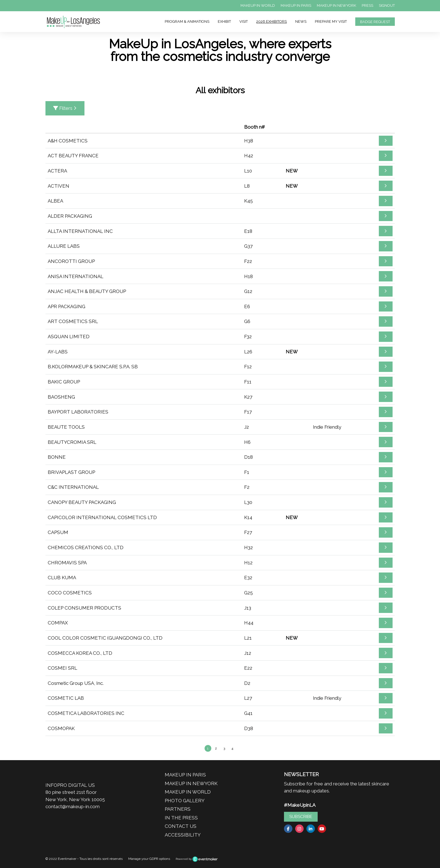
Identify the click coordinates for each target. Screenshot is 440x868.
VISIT (244, 21)
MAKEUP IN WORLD (258, 5)
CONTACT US (181, 826)
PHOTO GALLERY (185, 801)
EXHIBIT (224, 21)
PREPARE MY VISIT (331, 21)
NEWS (301, 21)
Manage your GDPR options (149, 859)
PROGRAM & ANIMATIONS (187, 21)
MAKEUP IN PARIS (296, 5)
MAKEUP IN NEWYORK (336, 5)
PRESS (367, 5)
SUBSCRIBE (301, 817)
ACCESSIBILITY (183, 835)
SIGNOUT (387, 5)
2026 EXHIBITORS (271, 21)
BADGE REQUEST (375, 22)
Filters (65, 108)
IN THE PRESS (181, 818)
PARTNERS (178, 809)
